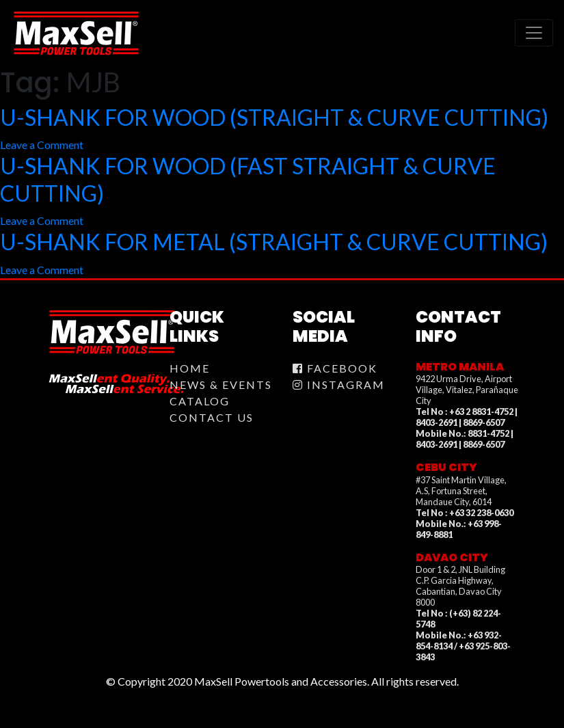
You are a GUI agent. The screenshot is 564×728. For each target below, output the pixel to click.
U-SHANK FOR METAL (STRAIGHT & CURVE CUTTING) (274, 242)
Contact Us (212, 417)
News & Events (221, 385)
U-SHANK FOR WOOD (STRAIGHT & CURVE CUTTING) (274, 117)
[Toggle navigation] (534, 33)
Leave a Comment (42, 145)
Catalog (200, 401)
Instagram (339, 385)
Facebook (335, 368)
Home (190, 368)
